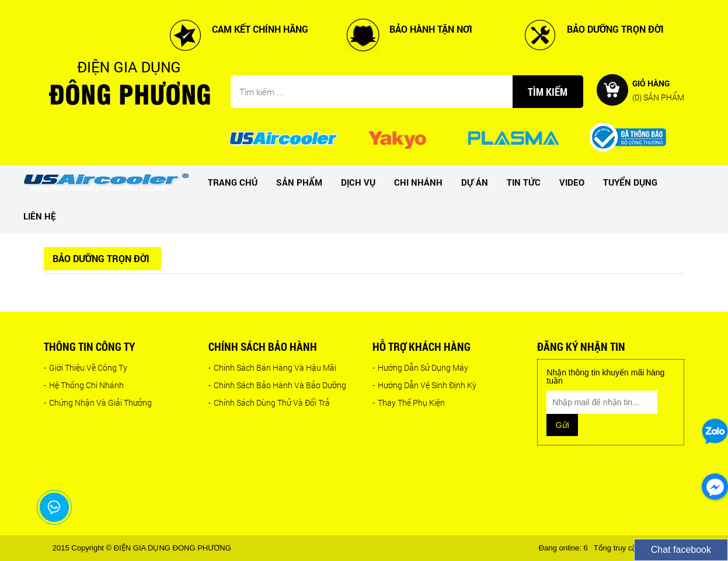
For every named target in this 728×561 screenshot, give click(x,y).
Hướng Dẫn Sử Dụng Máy (420, 367)
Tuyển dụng (630, 182)
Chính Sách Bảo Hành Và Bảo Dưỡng (277, 385)
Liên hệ (40, 216)
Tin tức (524, 182)
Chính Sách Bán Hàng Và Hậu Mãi (272, 367)
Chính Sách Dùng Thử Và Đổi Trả (269, 403)
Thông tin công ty (89, 346)
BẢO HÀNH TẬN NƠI (431, 29)
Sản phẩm (299, 182)
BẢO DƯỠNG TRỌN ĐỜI (615, 29)
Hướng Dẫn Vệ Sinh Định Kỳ (424, 385)
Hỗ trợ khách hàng (422, 346)
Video (572, 182)
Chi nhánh (418, 182)
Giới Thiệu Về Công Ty (86, 367)
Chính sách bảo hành (263, 346)
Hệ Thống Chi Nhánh (84, 385)
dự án (475, 182)
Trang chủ (233, 182)
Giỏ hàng (658, 90)
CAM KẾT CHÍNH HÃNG (260, 29)
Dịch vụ (358, 182)
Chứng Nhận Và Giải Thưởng (98, 403)
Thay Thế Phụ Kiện (409, 403)
